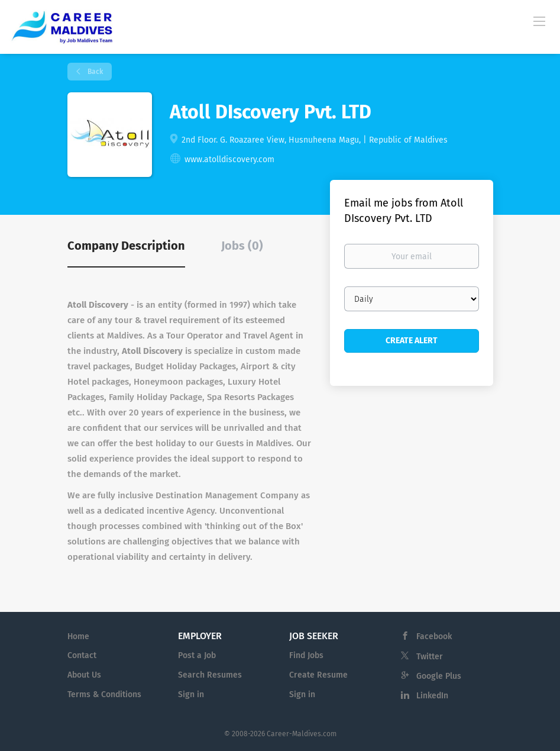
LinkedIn (432, 696)
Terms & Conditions (104, 694)
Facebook (434, 636)
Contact (82, 655)
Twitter (430, 657)
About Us (84, 675)
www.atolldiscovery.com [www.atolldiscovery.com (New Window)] (229, 159)
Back (94, 72)
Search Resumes (210, 675)
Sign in (191, 694)
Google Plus (439, 676)
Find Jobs (306, 655)
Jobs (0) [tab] (242, 246)
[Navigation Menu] (539, 21)
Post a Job (197, 655)
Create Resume (318, 675)
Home (78, 636)
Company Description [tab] (126, 246)
